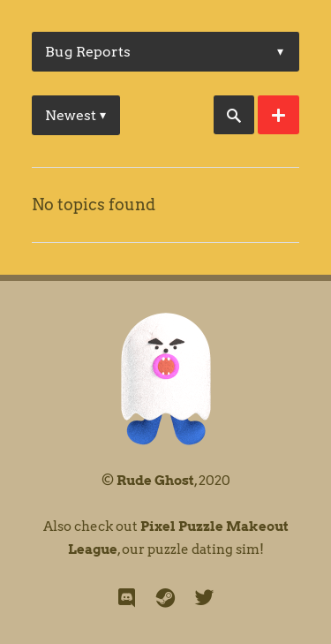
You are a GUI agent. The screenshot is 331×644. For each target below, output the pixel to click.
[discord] (127, 598)
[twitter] (205, 598)
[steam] (166, 598)
